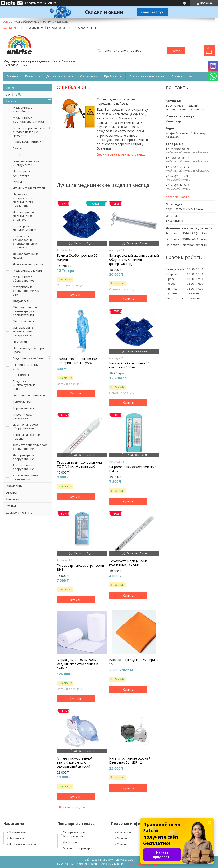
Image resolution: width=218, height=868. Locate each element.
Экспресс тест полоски (29, 395)
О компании (89, 76)
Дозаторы (70, 842)
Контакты (13, 499)
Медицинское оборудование (23, 279)
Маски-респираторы (78, 848)
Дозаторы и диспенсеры (22, 173)
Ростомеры (21, 375)
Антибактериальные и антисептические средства (29, 132)
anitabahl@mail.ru (178, 197)
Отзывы (11, 492)
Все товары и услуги (73, 807)
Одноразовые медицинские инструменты (23, 331)
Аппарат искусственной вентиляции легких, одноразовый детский (75, 762)
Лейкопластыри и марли (25, 256)
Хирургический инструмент (24, 416)
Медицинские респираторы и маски (28, 120)
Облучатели (22, 301)
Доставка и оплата (60, 76)
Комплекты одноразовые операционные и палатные (25, 242)
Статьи (177, 76)
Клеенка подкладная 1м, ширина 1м (134, 662)
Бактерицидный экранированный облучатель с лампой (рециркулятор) (134, 260)
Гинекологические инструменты (26, 163)
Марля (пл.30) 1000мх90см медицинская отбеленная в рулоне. (77, 664)
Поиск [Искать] (176, 51)
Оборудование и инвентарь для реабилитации (25, 311)
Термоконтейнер (25, 408)
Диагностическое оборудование (25, 426)
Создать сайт (34, 3)
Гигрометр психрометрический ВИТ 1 (80, 568)
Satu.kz (129, 860)
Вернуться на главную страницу (121, 154)
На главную (17, 838)
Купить (76, 295)
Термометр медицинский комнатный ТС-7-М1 (128, 563)
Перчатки (20, 342)
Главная (12, 76)
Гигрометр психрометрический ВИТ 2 (133, 469)
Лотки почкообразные (29, 264)
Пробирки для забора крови (28, 350)
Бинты (17, 148)
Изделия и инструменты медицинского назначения (23, 200)
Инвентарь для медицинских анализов (24, 216)
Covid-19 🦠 (13, 94)
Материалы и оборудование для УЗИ (26, 291)
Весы (16, 155)
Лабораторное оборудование (24, 457)
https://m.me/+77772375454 (184, 209)
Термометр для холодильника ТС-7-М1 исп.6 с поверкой (80, 464)
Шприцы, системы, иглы (26, 367)
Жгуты (17, 182)
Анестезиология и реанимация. (26, 477)
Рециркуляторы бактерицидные (75, 834)
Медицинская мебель (28, 358)
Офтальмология (24, 321)
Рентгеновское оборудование (24, 467)
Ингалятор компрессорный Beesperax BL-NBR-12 (130, 760)
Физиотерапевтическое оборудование (30, 447)
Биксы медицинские (27, 142)
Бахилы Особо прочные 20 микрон (77, 258)
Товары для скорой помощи (26, 437)
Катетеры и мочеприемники (25, 228)
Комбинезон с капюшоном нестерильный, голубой (77, 361)
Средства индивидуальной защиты (25, 385)
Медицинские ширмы (28, 270)
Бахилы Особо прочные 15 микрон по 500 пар (129, 365)
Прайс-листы (113, 76)
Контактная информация (147, 76)
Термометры (22, 402)
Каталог (31, 76)
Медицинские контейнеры (23, 109)
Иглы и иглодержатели (29, 188)
